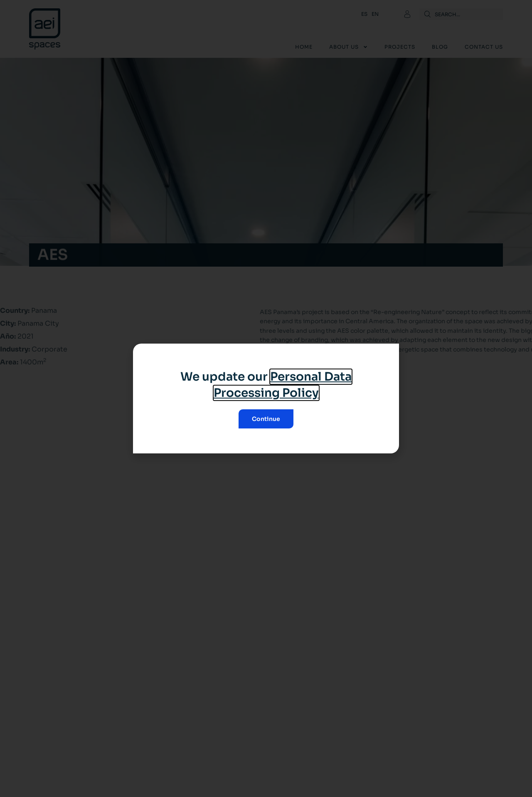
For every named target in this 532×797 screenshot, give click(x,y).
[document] (266, 398)
